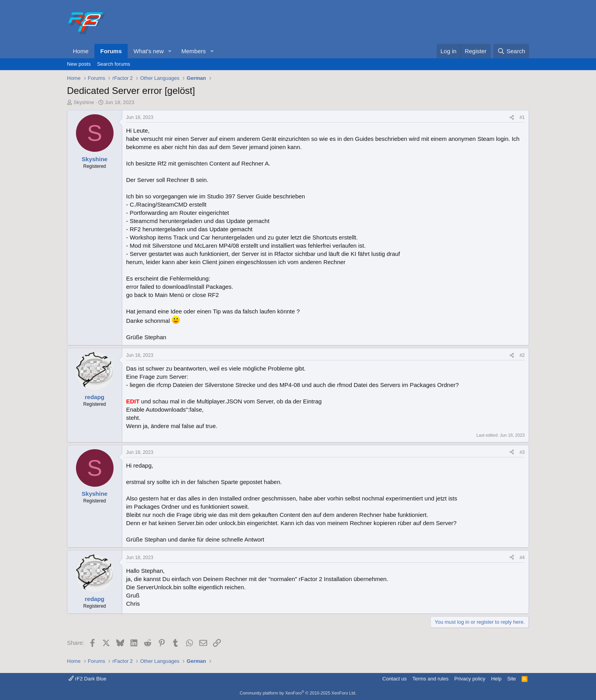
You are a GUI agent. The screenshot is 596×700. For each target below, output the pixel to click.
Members (194, 51)
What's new (149, 51)
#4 (522, 558)
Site (511, 679)
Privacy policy (470, 679)
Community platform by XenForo (298, 693)
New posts (79, 64)
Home (81, 51)
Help (496, 679)
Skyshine (84, 102)
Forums (111, 51)
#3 (522, 452)
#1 (522, 117)
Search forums (114, 64)
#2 (522, 355)
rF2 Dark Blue (88, 679)
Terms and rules (430, 679)
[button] (170, 51)
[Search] (511, 51)
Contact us (394, 679)
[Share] (512, 118)
